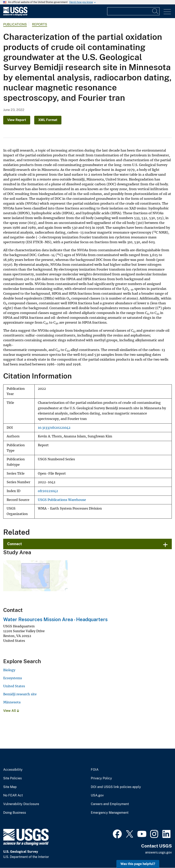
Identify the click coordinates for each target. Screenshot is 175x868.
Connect (15, 544)
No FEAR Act (13, 795)
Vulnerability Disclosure (21, 804)
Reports (40, 24)
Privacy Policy (101, 778)
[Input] (133, 11)
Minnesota (12, 702)
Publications (15, 24)
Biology (9, 670)
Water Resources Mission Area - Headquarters (55, 619)
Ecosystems (13, 678)
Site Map (10, 787)
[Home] (15, 15)
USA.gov (97, 795)
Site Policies (12, 778)
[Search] (155, 11)
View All (11, 711)
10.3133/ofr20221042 (54, 428)
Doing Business (15, 813)
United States (14, 686)
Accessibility (13, 770)
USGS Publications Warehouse (62, 500)
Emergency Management (110, 813)
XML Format (48, 120)
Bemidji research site (20, 694)
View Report (17, 120)
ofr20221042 (48, 491)
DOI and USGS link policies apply (116, 787)
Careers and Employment (110, 804)
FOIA (95, 770)
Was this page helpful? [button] (138, 864)
